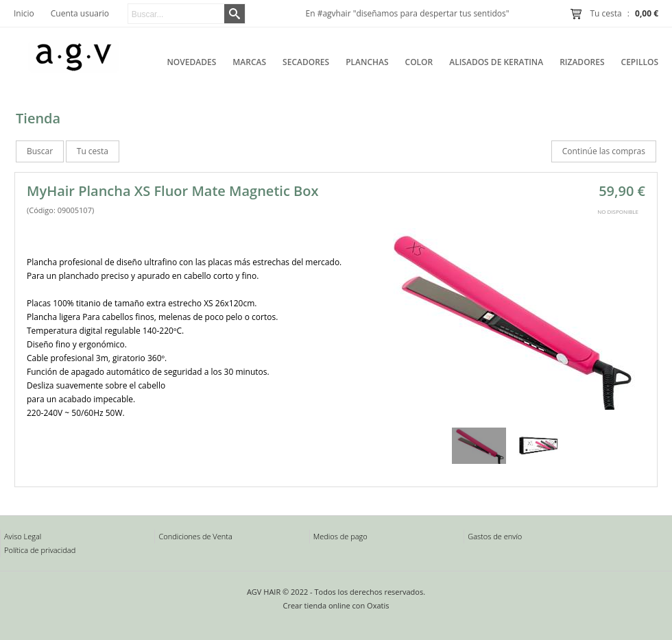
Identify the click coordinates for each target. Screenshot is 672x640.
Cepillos (640, 62)
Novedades (191, 62)
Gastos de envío (495, 536)
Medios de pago (340, 536)
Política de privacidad (40, 550)
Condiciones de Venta (195, 536)
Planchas (367, 62)
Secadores (306, 62)
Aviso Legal (23, 536)
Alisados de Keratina (496, 62)
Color (419, 62)
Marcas (249, 62)
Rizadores (582, 62)
